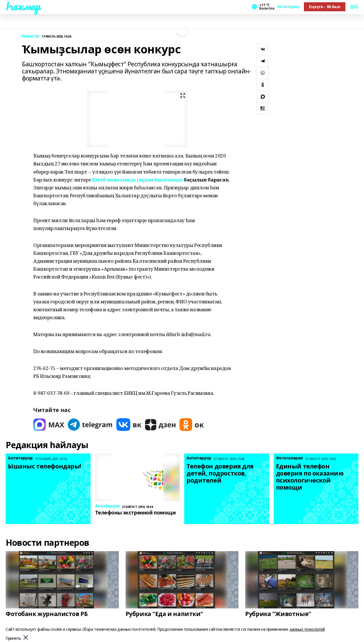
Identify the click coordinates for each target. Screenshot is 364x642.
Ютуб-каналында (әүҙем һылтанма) (137, 180)
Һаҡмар (23, 6)
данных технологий (307, 629)
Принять (13, 638)
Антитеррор (289, 7)
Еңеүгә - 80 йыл (325, 7)
